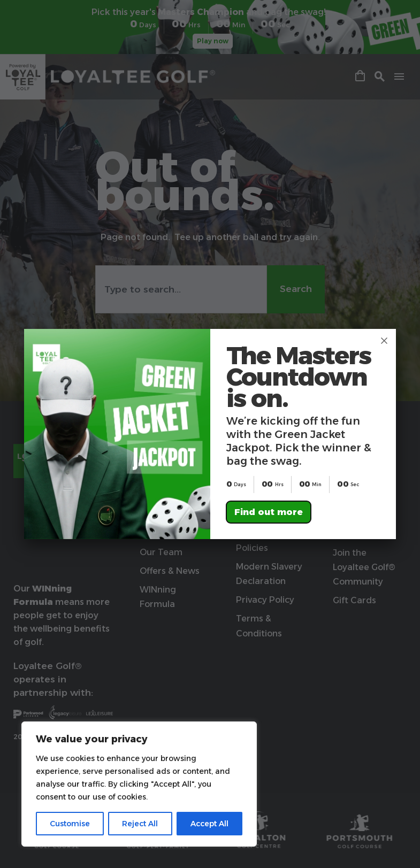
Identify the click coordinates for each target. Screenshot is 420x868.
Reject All (140, 824)
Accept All (209, 824)
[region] (139, 784)
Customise (70, 824)
